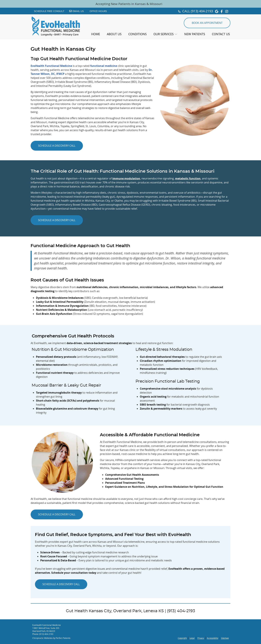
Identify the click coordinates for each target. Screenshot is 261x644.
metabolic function (188, 178)
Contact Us (221, 34)
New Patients (195, 34)
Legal (192, 638)
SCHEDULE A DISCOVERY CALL (57, 146)
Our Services (164, 34)
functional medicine (104, 66)
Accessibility (213, 638)
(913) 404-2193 (202, 11)
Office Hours (98, 11)
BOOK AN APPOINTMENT (207, 23)
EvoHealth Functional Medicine (51, 66)
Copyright (182, 638)
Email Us (76, 11)
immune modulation (126, 178)
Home (96, 34)
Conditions (137, 34)
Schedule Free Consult (49, 11)
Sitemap (225, 638)
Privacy (201, 638)
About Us (114, 34)
